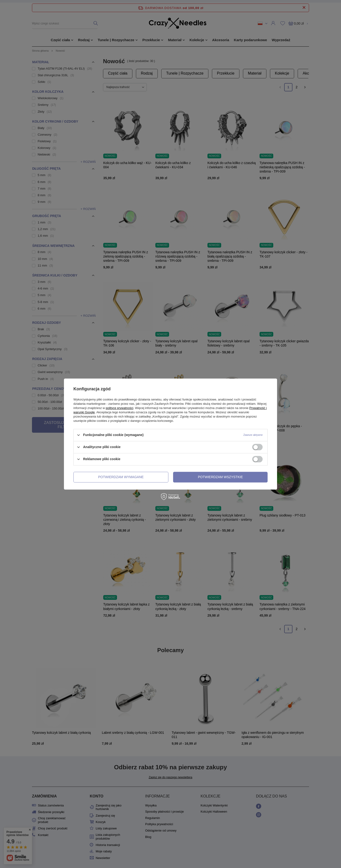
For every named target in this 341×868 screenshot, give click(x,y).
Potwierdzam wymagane (121, 477)
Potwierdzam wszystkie (220, 477)
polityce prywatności (120, 408)
